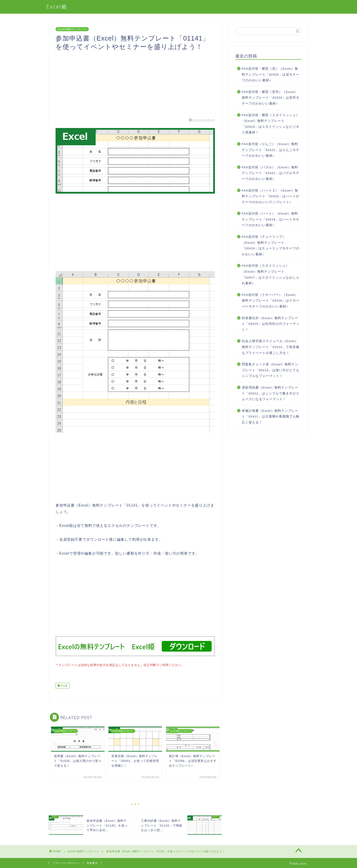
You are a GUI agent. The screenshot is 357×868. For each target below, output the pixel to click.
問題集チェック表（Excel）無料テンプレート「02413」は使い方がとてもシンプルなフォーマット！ (271, 370)
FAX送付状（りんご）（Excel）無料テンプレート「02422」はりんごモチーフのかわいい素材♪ (271, 150)
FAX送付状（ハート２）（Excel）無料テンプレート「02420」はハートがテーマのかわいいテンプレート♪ (271, 196)
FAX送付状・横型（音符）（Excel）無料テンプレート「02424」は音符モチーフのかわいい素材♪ (271, 98)
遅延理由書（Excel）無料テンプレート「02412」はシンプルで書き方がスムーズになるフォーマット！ (271, 393)
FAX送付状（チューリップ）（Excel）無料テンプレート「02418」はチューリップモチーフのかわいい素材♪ (271, 246)
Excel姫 (57, 6)
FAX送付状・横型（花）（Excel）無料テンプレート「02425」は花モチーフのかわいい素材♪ (271, 74)
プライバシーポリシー (66, 863)
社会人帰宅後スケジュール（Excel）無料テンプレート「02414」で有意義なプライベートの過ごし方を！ (271, 347)
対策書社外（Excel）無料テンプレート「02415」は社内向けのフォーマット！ (271, 324)
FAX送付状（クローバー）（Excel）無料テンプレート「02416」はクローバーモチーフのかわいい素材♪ (271, 301)
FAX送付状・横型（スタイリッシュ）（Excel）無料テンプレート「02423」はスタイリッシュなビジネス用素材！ (271, 124)
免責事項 (92, 863)
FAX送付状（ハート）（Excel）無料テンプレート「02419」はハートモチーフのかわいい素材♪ (271, 219)
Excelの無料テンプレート (72, 29)
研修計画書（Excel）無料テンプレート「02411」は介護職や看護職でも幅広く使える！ (271, 417)
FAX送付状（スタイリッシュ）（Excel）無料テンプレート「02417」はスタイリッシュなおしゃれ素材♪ (271, 274)
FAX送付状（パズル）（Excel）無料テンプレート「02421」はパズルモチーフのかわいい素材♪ (271, 173)
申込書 (64, 685)
